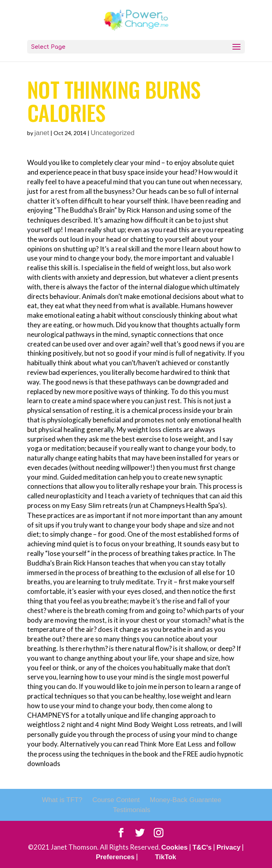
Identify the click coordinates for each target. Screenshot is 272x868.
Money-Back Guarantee (186, 800)
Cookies (174, 847)
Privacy (229, 847)
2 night (71, 725)
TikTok (166, 857)
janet (42, 133)
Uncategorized (113, 133)
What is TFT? (62, 800)
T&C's (202, 847)
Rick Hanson (146, 210)
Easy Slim (86, 506)
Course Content (116, 800)
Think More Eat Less (172, 744)
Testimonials (132, 810)
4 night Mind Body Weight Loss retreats (154, 725)
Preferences (115, 857)
